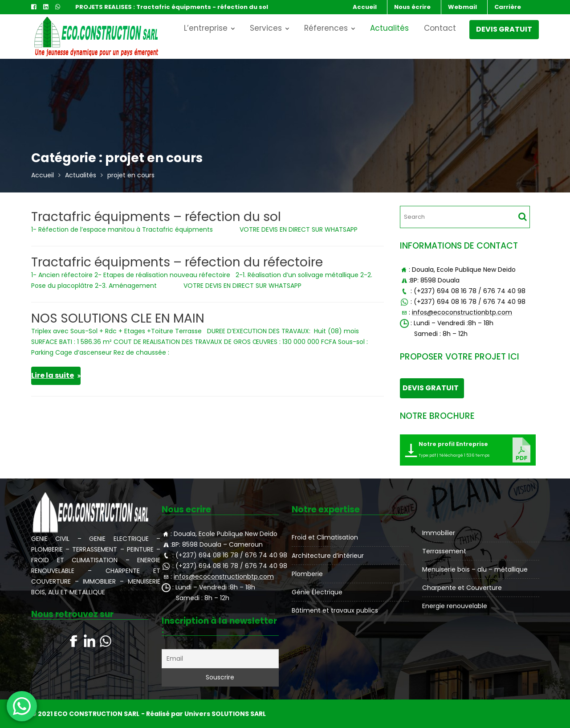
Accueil (365, 7)
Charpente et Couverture (462, 587)
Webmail (462, 7)
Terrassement (444, 551)
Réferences (326, 28)
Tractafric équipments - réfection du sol (202, 7)
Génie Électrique (318, 591)
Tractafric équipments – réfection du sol (156, 217)
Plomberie (308, 573)
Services (266, 28)
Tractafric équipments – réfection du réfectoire (177, 262)
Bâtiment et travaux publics (335, 609)
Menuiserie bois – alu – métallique (475, 569)
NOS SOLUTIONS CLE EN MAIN (118, 318)
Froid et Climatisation (325, 537)
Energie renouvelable (455, 605)
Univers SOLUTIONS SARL (225, 714)
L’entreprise (206, 28)
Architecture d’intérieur (328, 556)
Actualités (389, 28)
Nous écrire (412, 7)
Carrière (508, 7)
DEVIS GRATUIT (504, 29)
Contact (440, 28)
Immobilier (439, 533)
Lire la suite (53, 375)
